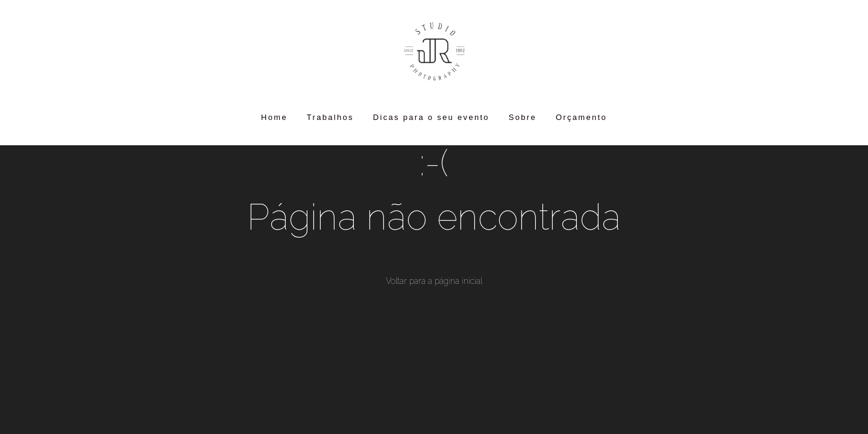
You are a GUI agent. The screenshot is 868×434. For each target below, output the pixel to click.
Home (274, 117)
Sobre (523, 117)
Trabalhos (330, 117)
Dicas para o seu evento (431, 117)
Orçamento (581, 117)
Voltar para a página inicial (434, 281)
